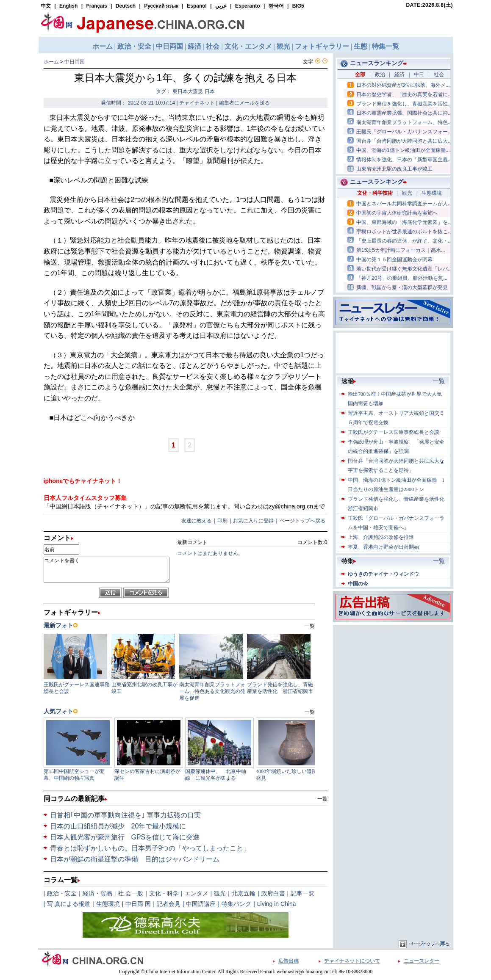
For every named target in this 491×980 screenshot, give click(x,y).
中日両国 (75, 62)
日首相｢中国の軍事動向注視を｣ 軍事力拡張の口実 (125, 815)
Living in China (277, 904)
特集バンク (236, 904)
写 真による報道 (69, 904)
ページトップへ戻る (302, 521)
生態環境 (108, 904)
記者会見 (169, 904)
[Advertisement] (393, 680)
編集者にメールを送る (244, 103)
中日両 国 (138, 904)
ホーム (51, 62)
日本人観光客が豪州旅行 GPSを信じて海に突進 (125, 837)
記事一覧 (302, 893)
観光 (220, 893)
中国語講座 (201, 904)
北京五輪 (244, 893)
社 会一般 (130, 893)
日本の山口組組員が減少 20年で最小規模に (118, 826)
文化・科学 (164, 893)
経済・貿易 (97, 893)
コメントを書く (107, 570)
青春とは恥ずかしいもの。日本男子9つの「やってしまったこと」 (150, 848)
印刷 (222, 521)
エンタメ (197, 893)
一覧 (322, 799)
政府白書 (273, 893)
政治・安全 (62, 893)
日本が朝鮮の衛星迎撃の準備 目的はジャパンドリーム (135, 859)
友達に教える (197, 521)
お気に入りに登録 (253, 521)
